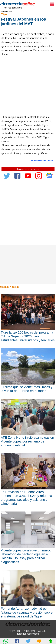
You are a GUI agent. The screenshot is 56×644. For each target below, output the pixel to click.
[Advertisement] (28, 86)
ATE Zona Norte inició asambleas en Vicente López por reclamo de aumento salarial (27, 441)
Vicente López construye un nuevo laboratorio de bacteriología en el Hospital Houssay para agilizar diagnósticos (26, 556)
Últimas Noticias (9, 287)
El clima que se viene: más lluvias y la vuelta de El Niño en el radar (27, 389)
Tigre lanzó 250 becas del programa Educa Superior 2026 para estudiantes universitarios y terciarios (28, 336)
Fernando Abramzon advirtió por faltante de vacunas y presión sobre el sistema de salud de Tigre (27, 612)
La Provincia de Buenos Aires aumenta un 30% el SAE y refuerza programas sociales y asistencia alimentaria (26, 498)
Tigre (4, 14)
